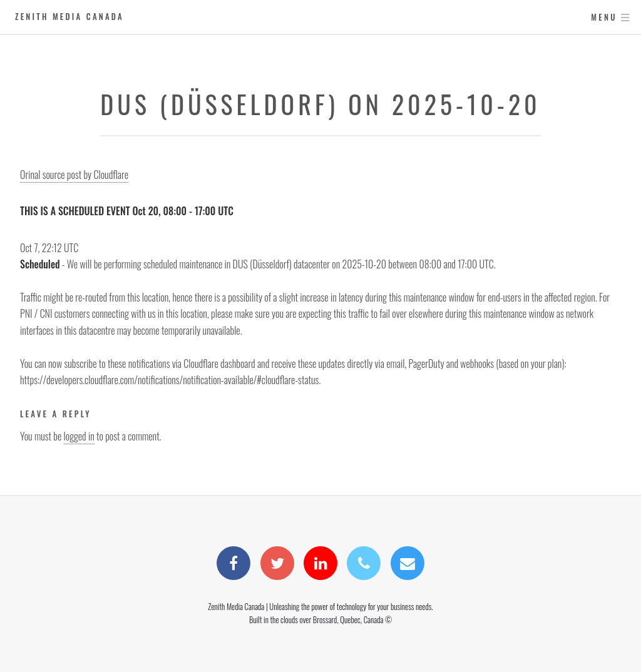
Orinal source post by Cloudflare (74, 175)
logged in (79, 436)
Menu (604, 17)
